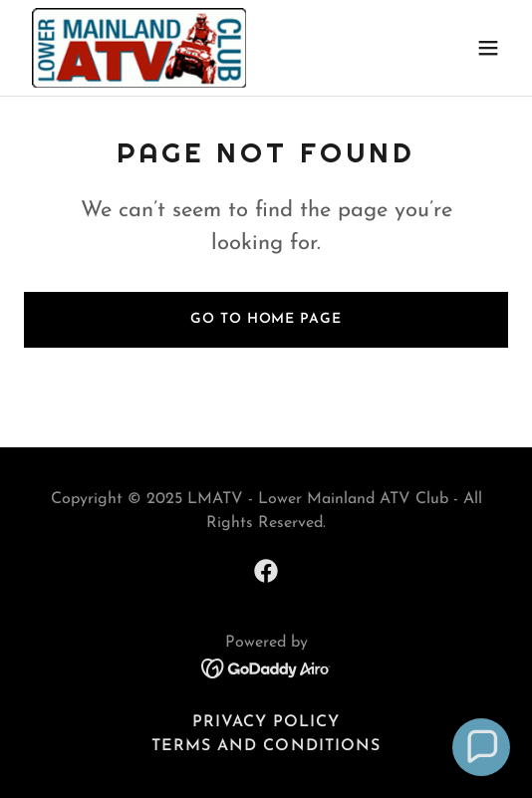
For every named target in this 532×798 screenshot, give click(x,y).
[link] (139, 48)
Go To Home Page (266, 319)
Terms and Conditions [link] (266, 746)
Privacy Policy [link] (266, 722)
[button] (488, 48)
